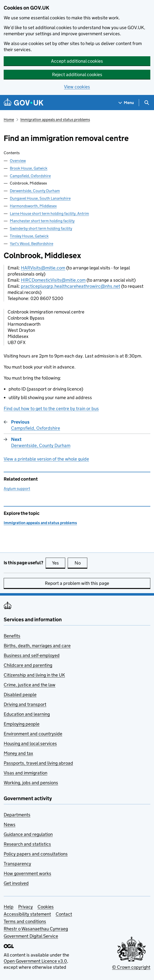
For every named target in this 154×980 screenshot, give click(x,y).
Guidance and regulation (28, 834)
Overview (18, 161)
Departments (17, 815)
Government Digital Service (31, 936)
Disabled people (20, 695)
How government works (27, 873)
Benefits (12, 636)
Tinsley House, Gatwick (29, 236)
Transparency (17, 864)
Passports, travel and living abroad (38, 763)
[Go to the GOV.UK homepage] (24, 103)
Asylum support (17, 489)
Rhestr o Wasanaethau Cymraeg (36, 929)
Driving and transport (25, 704)
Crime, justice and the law (30, 685)
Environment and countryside (33, 734)
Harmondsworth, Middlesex (33, 206)
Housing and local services (30, 744)
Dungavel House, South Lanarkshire (40, 198)
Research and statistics (27, 844)
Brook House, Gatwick (29, 168)
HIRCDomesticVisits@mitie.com (53, 280)
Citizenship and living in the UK (34, 675)
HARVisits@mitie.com (43, 268)
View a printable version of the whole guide (46, 459)
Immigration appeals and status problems (55, 120)
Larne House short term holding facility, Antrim (49, 213)
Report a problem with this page (77, 583)
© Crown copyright (131, 967)
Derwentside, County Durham (35, 191)
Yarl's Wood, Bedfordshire (32, 244)
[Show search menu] (147, 103)
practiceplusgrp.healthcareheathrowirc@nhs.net (71, 286)
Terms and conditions (25, 921)
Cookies (46, 907)
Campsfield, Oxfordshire (30, 176)
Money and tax (18, 753)
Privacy (26, 907)
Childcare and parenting (28, 665)
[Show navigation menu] (126, 103)
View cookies (77, 87)
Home (9, 120)
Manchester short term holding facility (42, 221)
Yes (59, 563)
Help (9, 907)
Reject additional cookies (77, 75)
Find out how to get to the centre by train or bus (51, 409)
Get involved (16, 883)
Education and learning (27, 714)
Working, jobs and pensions (31, 783)
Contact (64, 914)
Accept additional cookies (77, 61)
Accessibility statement (27, 914)
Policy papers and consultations (36, 854)
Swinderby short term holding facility (41, 228)
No (81, 563)
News (10, 824)
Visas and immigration (26, 773)
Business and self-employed (32, 655)
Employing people (22, 724)
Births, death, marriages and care (37, 646)
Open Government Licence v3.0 (35, 961)
